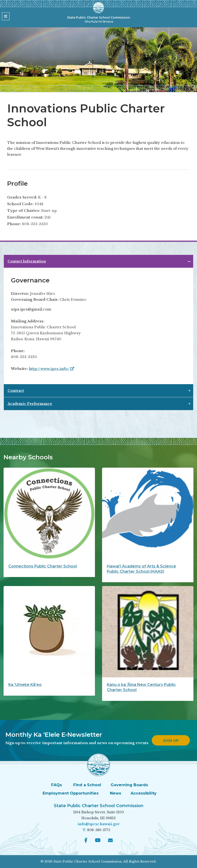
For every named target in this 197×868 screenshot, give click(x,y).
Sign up (171, 740)
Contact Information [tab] (27, 261)
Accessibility (144, 793)
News (116, 793)
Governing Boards (129, 785)
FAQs (57, 785)
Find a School (87, 785)
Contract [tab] (16, 391)
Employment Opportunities (71, 793)
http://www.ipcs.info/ (52, 369)
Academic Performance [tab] (30, 404)
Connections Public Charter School (43, 566)
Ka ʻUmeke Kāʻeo (25, 685)
